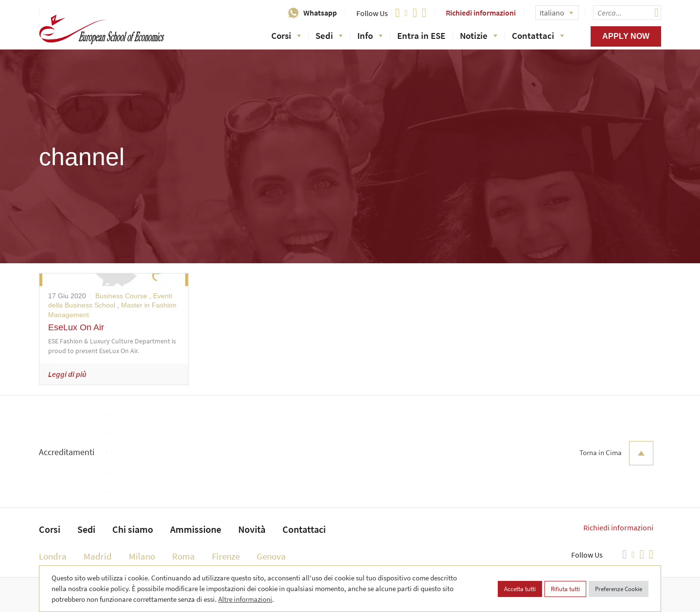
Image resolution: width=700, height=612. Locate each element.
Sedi (329, 35)
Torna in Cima (616, 453)
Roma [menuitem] (184, 556)
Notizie (479, 35)
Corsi (286, 35)
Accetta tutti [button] (520, 589)
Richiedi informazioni (481, 13)
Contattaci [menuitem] (304, 529)
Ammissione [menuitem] (196, 529)
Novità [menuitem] (252, 529)
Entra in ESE (421, 35)
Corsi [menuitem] (50, 529)
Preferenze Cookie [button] (619, 589)
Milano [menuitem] (142, 556)
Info (370, 35)
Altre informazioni (245, 599)
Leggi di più (67, 374)
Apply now (626, 36)
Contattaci (538, 35)
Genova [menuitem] (271, 556)
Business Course (121, 296)
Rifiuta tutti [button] (565, 589)
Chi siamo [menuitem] (133, 529)
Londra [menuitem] (53, 556)
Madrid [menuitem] (98, 556)
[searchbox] (627, 13)
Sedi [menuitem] (86, 529)
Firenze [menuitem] (226, 556)
